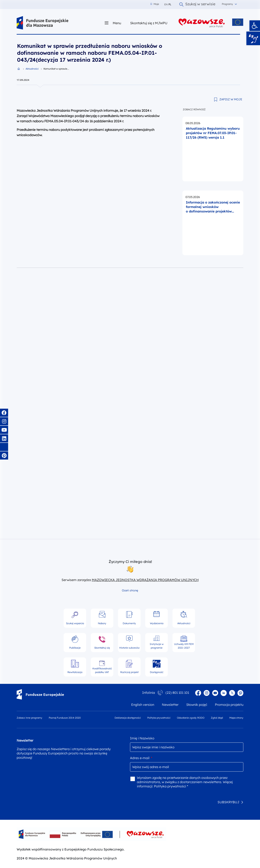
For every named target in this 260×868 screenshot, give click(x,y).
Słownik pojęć (197, 705)
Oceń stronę (130, 590)
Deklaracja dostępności (128, 718)
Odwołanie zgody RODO (191, 718)
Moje (155, 4)
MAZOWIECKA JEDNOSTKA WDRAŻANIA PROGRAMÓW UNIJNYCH (145, 580)
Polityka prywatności (159, 718)
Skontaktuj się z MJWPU (149, 23)
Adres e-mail (141, 758)
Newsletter (170, 705)
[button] (255, 26)
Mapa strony (236, 718)
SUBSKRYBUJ (228, 802)
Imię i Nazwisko (142, 738)
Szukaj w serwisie (197, 4)
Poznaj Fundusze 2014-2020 (65, 718)
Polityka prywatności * (171, 786)
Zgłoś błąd (217, 718)
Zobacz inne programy (29, 718)
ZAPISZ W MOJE (231, 99)
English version (143, 705)
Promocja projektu (229, 705)
